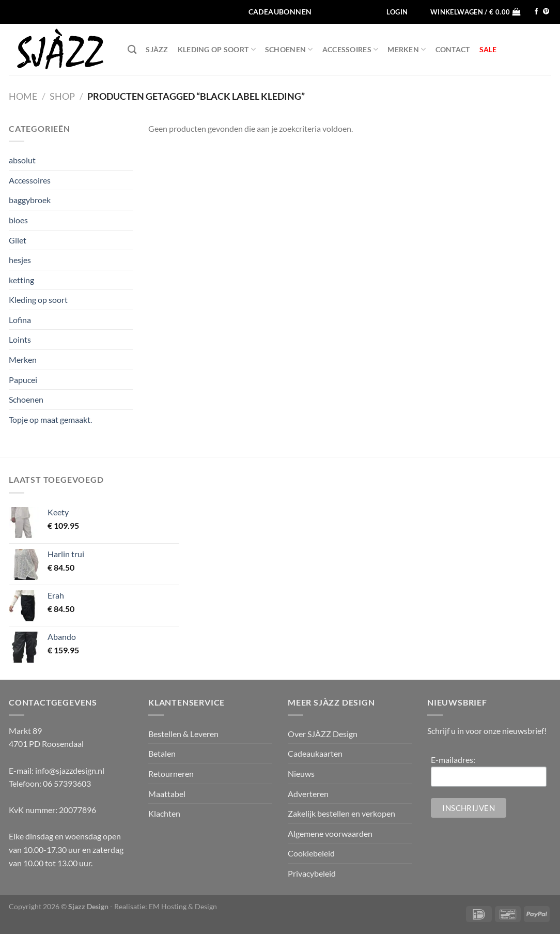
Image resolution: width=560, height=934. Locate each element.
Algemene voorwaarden (330, 833)
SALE (488, 49)
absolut (22, 160)
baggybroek (30, 200)
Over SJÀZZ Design (323, 734)
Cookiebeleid (311, 853)
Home (23, 96)
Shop (62, 96)
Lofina (20, 320)
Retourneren (171, 774)
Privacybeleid (312, 873)
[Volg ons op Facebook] (536, 12)
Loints (20, 339)
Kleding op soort (217, 49)
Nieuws (301, 774)
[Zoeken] (132, 50)
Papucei (23, 380)
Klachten (164, 813)
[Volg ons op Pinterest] (546, 12)
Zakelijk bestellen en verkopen (341, 813)
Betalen (162, 753)
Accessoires (351, 49)
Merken (407, 49)
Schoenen (289, 49)
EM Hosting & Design (183, 906)
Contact (453, 49)
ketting (21, 280)
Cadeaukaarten (315, 753)
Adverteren (308, 794)
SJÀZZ (157, 49)
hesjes (20, 260)
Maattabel (167, 794)
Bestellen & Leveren (183, 734)
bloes (18, 220)
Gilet (18, 240)
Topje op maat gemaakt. (50, 419)
